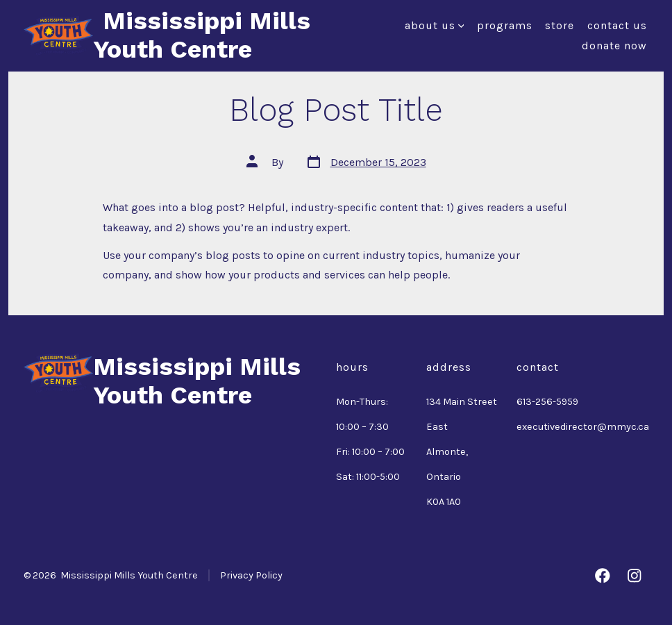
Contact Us (617, 25)
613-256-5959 (547, 402)
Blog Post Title (336, 110)
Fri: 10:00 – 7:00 (370, 452)
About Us (435, 25)
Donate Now (614, 45)
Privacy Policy (251, 575)
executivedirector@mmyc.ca (583, 427)
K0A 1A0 (444, 502)
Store (560, 25)
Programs (505, 25)
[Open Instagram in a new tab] (635, 576)
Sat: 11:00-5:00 (368, 477)
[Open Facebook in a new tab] (603, 576)
